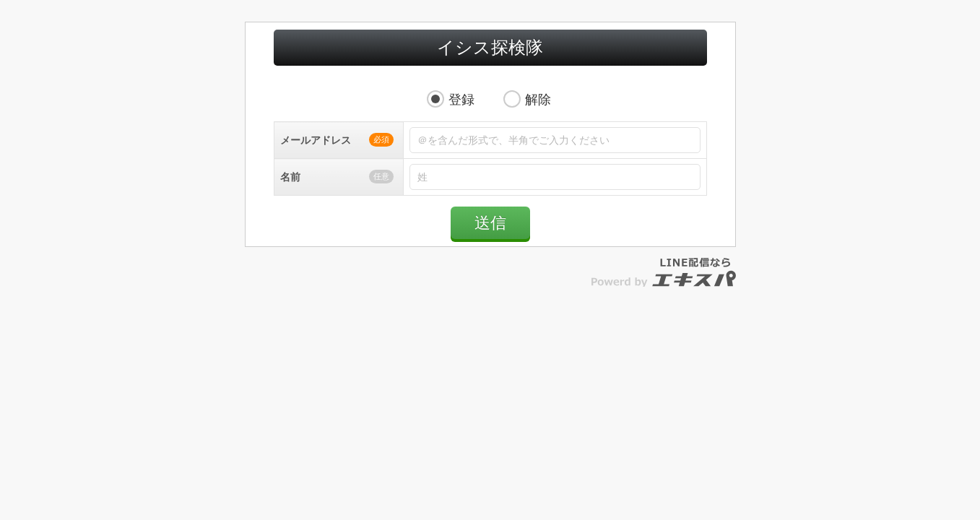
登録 (461, 114)
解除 (538, 114)
